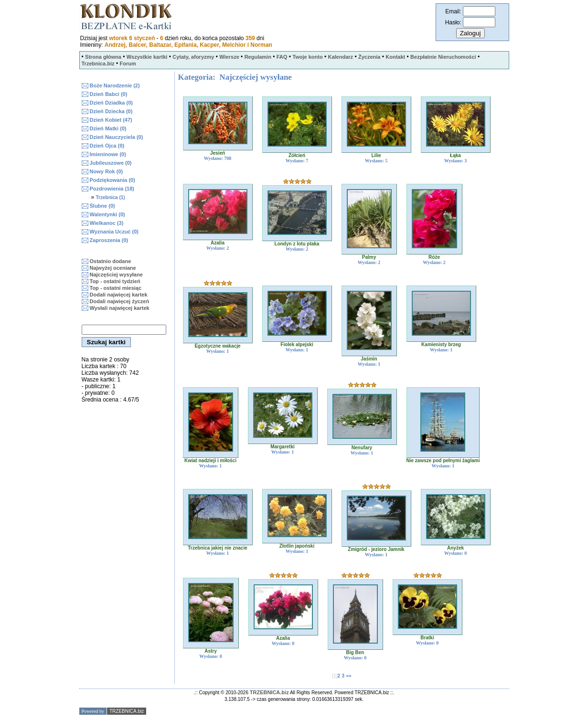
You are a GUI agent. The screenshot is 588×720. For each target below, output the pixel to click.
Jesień (218, 153)
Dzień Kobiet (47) (111, 120)
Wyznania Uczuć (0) (114, 232)
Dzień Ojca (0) (107, 146)
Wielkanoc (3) (107, 223)
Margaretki (283, 447)
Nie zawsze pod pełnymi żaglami (443, 461)
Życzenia (369, 57)
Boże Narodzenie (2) (115, 85)
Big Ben (355, 652)
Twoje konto (307, 57)
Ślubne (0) (102, 206)
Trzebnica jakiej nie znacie (218, 548)
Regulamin (258, 57)
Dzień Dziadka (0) (111, 103)
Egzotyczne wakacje (217, 346)
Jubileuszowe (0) (111, 163)
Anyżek (455, 548)
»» (348, 676)
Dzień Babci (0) (109, 94)
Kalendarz (340, 57)
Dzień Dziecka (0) (111, 111)
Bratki (427, 638)
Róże (434, 257)
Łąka (455, 155)
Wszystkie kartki (147, 57)
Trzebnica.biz (98, 64)
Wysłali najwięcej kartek (120, 308)
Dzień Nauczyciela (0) (117, 137)
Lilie (376, 155)
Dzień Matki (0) (108, 128)
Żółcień (297, 155)
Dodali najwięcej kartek (119, 295)
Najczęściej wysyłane (116, 275)
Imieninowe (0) (108, 154)
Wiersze (229, 57)
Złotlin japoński (297, 546)
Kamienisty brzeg (441, 344)
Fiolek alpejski (297, 344)
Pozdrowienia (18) (112, 189)
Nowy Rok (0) (107, 171)
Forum (128, 64)
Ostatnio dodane (111, 261)
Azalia (218, 243)
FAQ (282, 57)
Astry (211, 651)
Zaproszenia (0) (109, 240)
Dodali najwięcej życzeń (120, 301)
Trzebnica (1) (111, 197)
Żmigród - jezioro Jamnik (376, 549)
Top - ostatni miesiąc (116, 288)
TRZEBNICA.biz (269, 692)
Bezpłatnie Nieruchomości (443, 57)
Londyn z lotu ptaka (297, 244)
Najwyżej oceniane (113, 268)
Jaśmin (369, 359)
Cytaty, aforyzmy (193, 57)
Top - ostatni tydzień (115, 281)
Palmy (369, 257)
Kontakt (395, 57)
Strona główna (103, 57)
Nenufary (362, 448)
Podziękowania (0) (112, 180)
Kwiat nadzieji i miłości (210, 461)
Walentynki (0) (107, 214)
